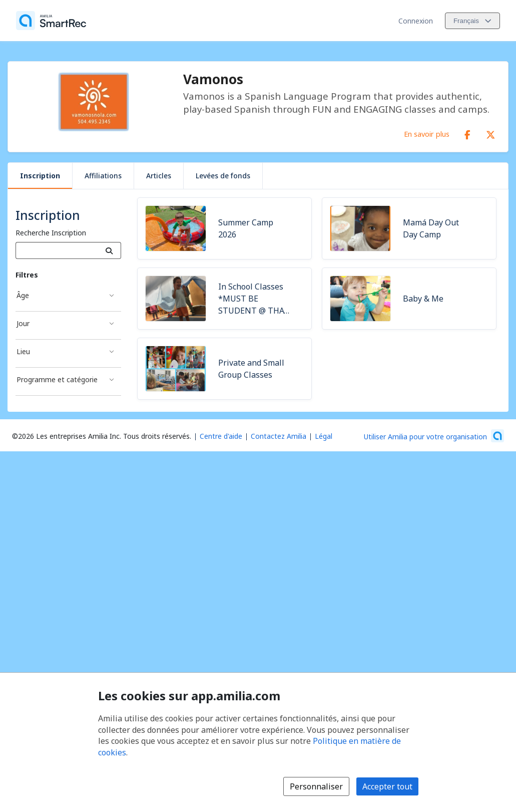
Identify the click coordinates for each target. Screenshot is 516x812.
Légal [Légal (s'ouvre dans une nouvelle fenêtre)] (324, 436)
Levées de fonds (223, 176)
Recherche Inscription (51, 233)
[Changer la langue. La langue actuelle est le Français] (472, 21)
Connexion (416, 21)
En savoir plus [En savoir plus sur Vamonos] (427, 134)
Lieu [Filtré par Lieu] (23, 351)
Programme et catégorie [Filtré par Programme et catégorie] (57, 379)
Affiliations (103, 176)
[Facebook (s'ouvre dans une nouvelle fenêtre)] (467, 133)
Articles (159, 176)
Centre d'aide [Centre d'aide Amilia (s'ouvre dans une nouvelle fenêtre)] (221, 436)
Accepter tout (387, 786)
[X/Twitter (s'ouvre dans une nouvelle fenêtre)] (490, 133)
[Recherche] (109, 250)
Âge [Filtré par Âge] (23, 295)
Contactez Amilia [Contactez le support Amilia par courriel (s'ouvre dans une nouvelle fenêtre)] (279, 436)
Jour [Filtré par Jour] (23, 323)
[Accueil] (51, 21)
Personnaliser (316, 786)
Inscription (40, 176)
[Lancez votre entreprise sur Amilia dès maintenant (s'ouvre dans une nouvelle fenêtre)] (434, 436)
